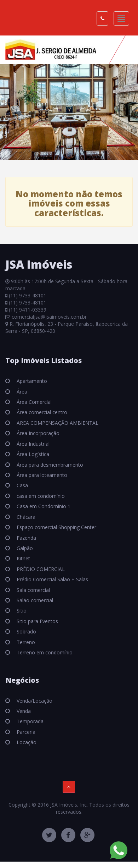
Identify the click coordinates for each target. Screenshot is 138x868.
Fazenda (26, 538)
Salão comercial (34, 600)
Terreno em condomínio (44, 652)
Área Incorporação (37, 433)
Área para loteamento (41, 475)
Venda (23, 711)
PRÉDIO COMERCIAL (40, 569)
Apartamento (31, 381)
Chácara (25, 517)
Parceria (25, 732)
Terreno (25, 642)
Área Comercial (33, 402)
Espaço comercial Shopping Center (56, 527)
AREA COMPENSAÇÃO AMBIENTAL (57, 423)
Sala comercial (33, 590)
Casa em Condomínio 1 (43, 506)
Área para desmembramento (49, 465)
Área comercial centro (41, 412)
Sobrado (26, 631)
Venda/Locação (34, 701)
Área (21, 392)
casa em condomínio (40, 496)
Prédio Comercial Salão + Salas (52, 579)
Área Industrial (32, 444)
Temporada (29, 721)
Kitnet (23, 558)
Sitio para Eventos (37, 621)
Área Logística (32, 454)
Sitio (21, 611)
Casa (22, 485)
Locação (26, 742)
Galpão (24, 548)
